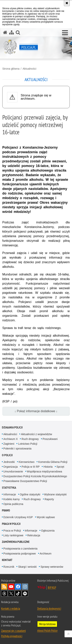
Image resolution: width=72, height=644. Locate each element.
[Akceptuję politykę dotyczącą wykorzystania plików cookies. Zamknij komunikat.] (67, 3)
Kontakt (7, 560)
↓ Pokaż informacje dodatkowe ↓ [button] (36, 411)
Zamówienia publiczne (16, 542)
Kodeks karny (12, 499)
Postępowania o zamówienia (20, 549)
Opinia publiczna (13, 504)
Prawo (6, 510)
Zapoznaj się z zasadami (13, 631)
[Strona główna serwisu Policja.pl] (5, 32)
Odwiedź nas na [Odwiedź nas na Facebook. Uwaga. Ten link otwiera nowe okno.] (18, 587)
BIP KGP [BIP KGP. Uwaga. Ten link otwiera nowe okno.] (52, 587)
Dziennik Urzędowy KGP (18, 517)
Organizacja (11, 467)
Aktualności (29, 69)
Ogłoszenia (48, 531)
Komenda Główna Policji (53, 462)
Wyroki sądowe (46, 517)
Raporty (49, 499)
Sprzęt (60, 467)
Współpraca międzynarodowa (45, 471)
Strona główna (11, 69)
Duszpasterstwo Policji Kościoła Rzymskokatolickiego (35, 476)
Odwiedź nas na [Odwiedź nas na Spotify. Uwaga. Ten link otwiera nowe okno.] (25, 594)
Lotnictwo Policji (28, 444)
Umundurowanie (13, 471)
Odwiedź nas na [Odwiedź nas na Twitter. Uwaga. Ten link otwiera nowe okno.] (11, 594)
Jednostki (9, 462)
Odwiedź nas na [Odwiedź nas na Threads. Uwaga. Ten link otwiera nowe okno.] (4, 594)
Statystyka (9, 488)
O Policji (7, 455)
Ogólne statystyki (30, 494)
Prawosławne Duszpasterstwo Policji (25, 481)
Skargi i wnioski (27, 567)
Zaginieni (9, 444)
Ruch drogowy (30, 439)
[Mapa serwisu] (12, 32)
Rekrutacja (34, 535)
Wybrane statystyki (55, 494)
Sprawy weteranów (52, 567)
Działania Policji (12, 427)
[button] (65, 33)
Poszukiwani (50, 439)
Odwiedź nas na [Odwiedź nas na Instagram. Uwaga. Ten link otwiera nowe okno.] (25, 587)
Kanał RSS (4, 587)
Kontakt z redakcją (11, 608)
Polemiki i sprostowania (17, 449)
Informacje (10, 494)
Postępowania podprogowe (20, 554)
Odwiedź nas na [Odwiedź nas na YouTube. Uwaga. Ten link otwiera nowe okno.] (11, 587)
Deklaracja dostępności (49, 608)
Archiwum (46, 554)
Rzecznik (9, 567)
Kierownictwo (26, 462)
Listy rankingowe (13, 535)
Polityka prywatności (12, 636)
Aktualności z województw (36, 434)
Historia (48, 467)
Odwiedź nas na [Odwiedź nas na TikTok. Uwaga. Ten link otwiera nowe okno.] (18, 594)
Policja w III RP (31, 467)
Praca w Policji (11, 524)
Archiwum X (11, 439)
